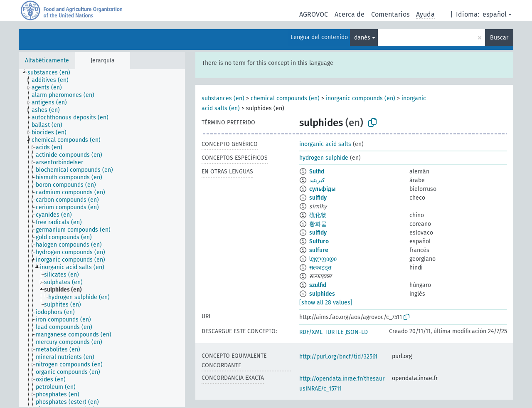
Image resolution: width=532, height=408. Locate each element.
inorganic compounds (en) (361, 98)
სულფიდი (323, 259)
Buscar (499, 38)
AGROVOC (314, 14)
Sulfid (317, 172)
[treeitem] (52, 73)
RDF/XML (311, 332)
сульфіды (322, 189)
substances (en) (223, 98)
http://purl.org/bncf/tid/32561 (338, 357)
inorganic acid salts (325, 144)
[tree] (102, 238)
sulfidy (318, 198)
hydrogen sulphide (324, 158)
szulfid (318, 285)
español (495, 14)
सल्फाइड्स (320, 268)
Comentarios (390, 14)
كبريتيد (317, 180)
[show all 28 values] (326, 303)
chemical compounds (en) (285, 98)
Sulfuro (319, 241)
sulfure (319, 250)
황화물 (318, 224)
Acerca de (350, 14)
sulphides (322, 294)
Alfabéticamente (47, 61)
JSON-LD (357, 332)
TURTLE (334, 332)
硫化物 (318, 215)
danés (362, 38)
